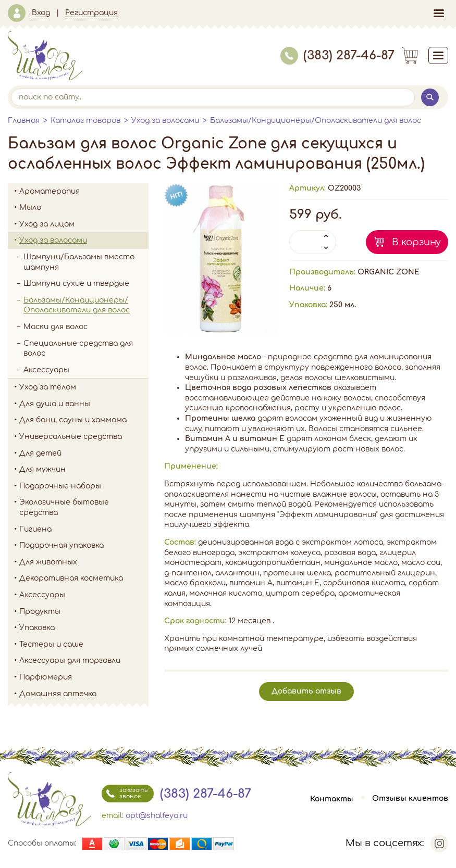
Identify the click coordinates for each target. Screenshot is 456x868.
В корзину (416, 242)
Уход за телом (84, 387)
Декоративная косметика (84, 578)
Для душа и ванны (84, 404)
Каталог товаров (85, 121)
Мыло (84, 208)
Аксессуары (46, 370)
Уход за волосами (165, 121)
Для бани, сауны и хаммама (73, 420)
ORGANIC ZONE (389, 272)
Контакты (332, 799)
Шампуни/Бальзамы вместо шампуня (86, 262)
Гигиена (84, 530)
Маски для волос (56, 327)
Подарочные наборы (84, 486)
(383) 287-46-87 (337, 55)
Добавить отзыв (306, 691)
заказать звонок (125, 794)
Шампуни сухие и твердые (76, 284)
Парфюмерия (46, 677)
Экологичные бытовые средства (84, 507)
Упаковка (84, 628)
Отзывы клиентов (410, 799)
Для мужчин (84, 470)
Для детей (84, 454)
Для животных (48, 562)
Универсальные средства (84, 437)
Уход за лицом (84, 224)
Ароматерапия (84, 192)
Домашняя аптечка (84, 694)
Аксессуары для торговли (70, 661)
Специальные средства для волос (78, 349)
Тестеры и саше (51, 644)
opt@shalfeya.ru (157, 816)
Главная (24, 121)
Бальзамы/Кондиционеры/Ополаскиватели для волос (316, 121)
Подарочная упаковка (61, 545)
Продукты (84, 612)
